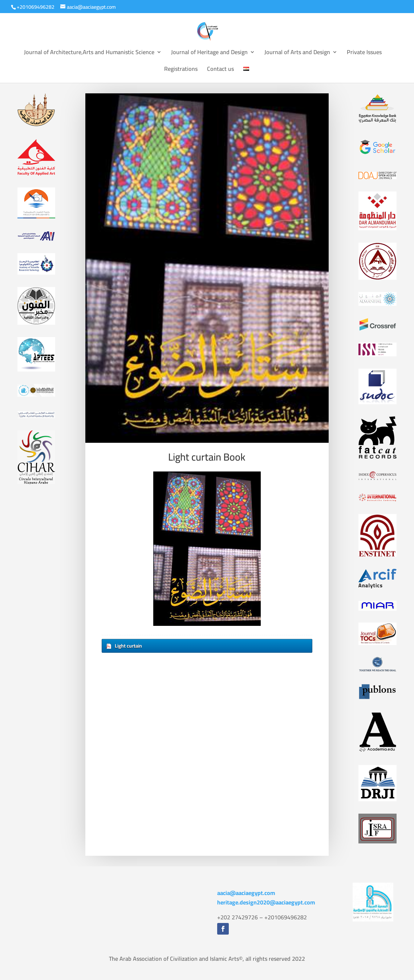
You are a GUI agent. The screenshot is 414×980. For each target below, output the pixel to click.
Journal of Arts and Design (297, 53)
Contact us (220, 70)
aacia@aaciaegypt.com (246, 893)
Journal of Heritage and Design (209, 53)
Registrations (181, 70)
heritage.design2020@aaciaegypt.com (266, 902)
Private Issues (364, 53)
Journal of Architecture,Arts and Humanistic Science (89, 53)
